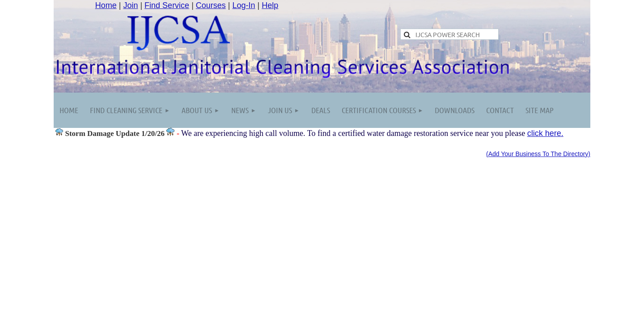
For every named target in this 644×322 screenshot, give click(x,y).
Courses (211, 5)
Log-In (244, 5)
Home (106, 5)
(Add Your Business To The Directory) (538, 154)
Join (130, 5)
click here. (545, 133)
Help (270, 5)
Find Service (167, 5)
